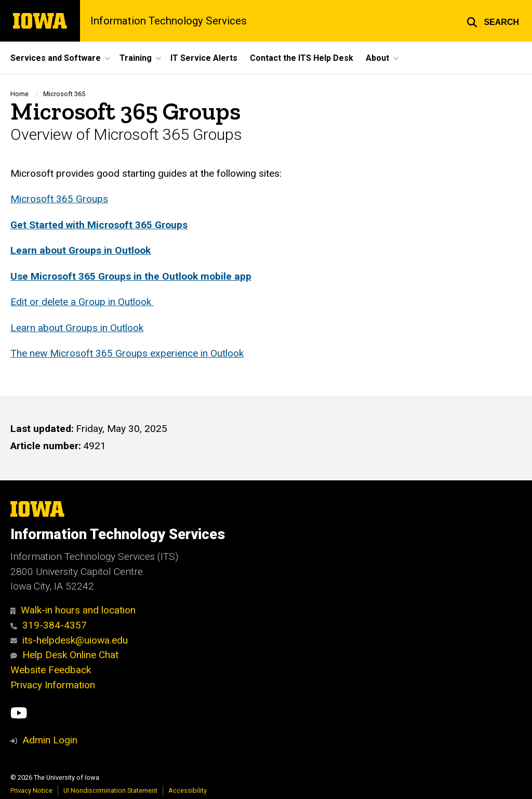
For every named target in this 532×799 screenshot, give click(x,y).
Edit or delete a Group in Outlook (82, 302)
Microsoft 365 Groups (59, 199)
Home (19, 94)
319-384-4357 (49, 625)
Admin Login (50, 740)
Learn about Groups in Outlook (77, 328)
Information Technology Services (169, 21)
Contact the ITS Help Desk (302, 58)
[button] (493, 21)
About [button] (377, 58)
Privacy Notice (31, 790)
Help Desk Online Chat (64, 655)
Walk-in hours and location (73, 610)
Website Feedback (51, 670)
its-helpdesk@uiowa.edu (69, 640)
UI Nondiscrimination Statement (110, 790)
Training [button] (136, 58)
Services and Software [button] (56, 58)
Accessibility (188, 790)
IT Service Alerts (204, 58)
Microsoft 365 (64, 94)
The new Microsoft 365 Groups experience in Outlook (127, 353)
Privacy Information (53, 685)
